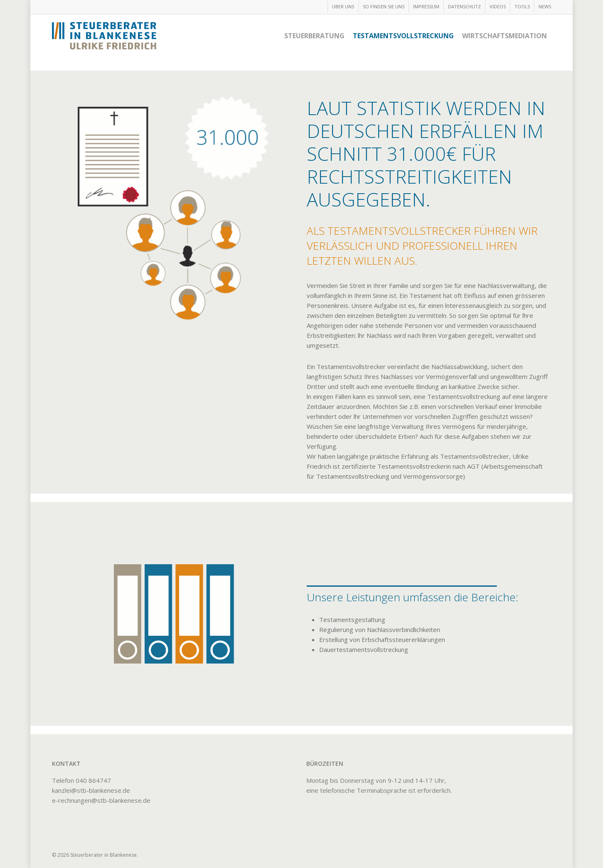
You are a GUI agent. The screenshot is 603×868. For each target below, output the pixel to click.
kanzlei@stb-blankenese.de (91, 790)
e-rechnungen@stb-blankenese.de (101, 800)
